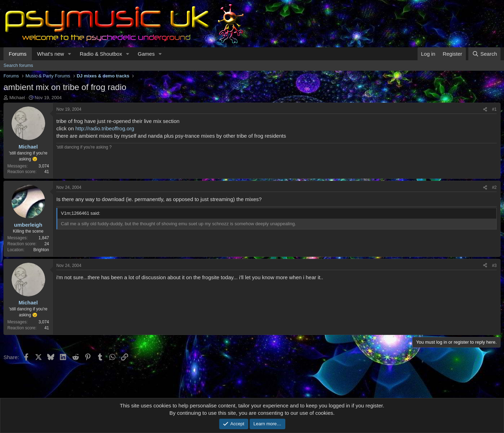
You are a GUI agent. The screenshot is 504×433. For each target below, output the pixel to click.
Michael (17, 98)
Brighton (41, 250)
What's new (51, 54)
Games (146, 54)
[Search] (484, 54)
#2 (494, 187)
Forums (18, 54)
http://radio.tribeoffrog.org (105, 128)
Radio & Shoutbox (101, 54)
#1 (494, 109)
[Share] (485, 109)
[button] (70, 54)
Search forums (18, 65)
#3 (494, 266)
